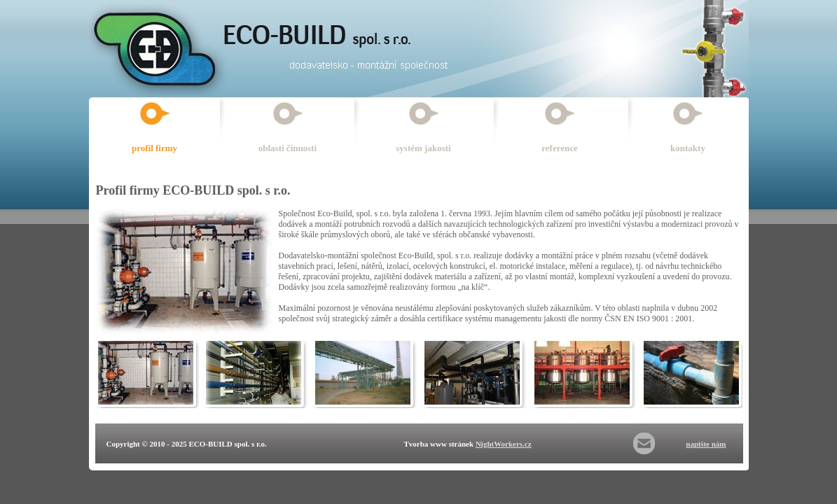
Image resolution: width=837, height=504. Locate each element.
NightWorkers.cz (504, 444)
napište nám (706, 444)
